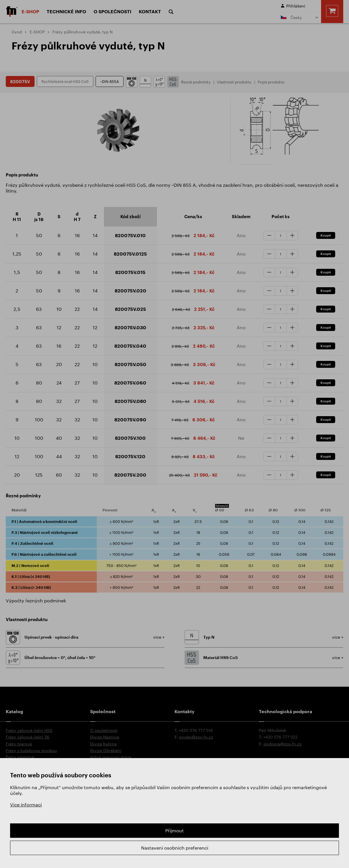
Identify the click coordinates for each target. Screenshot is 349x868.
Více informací (26, 805)
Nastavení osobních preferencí (175, 848)
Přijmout (174, 830)
